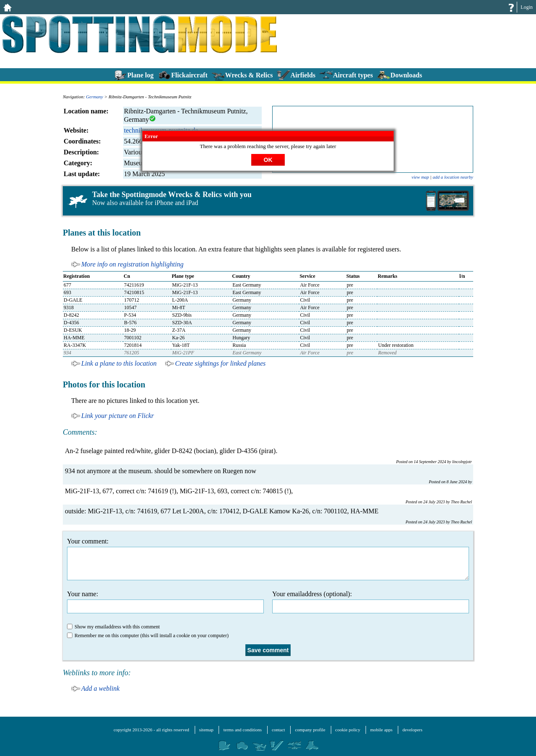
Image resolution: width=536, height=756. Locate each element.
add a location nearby (453, 177)
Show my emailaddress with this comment (113, 627)
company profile (310, 730)
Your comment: (268, 559)
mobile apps (381, 730)
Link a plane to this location (119, 363)
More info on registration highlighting (132, 264)
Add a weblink (100, 688)
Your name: (165, 602)
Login (527, 7)
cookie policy (348, 730)
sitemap (206, 730)
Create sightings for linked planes (220, 363)
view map (420, 177)
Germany (94, 97)
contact (278, 730)
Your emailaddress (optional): (371, 602)
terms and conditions (242, 730)
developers (412, 730)
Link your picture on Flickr (118, 416)
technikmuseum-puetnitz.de (161, 130)
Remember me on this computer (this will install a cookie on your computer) (148, 636)
